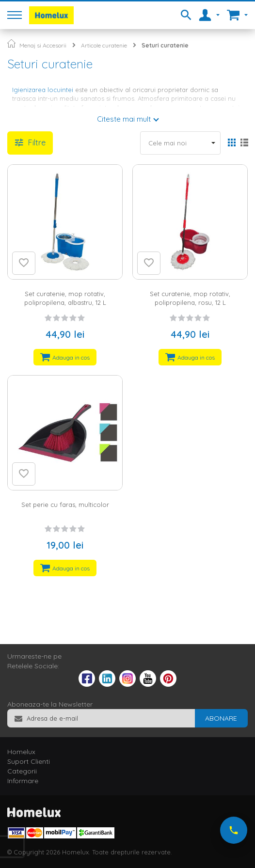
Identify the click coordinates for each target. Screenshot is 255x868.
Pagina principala (11, 43)
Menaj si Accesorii (43, 45)
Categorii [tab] (22, 771)
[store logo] (51, 15)
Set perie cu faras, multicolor (65, 505)
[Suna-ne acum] (234, 830)
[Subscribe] (221, 718)
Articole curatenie (104, 45)
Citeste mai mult (124, 119)
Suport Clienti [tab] (29, 761)
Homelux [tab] (21, 752)
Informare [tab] (23, 781)
